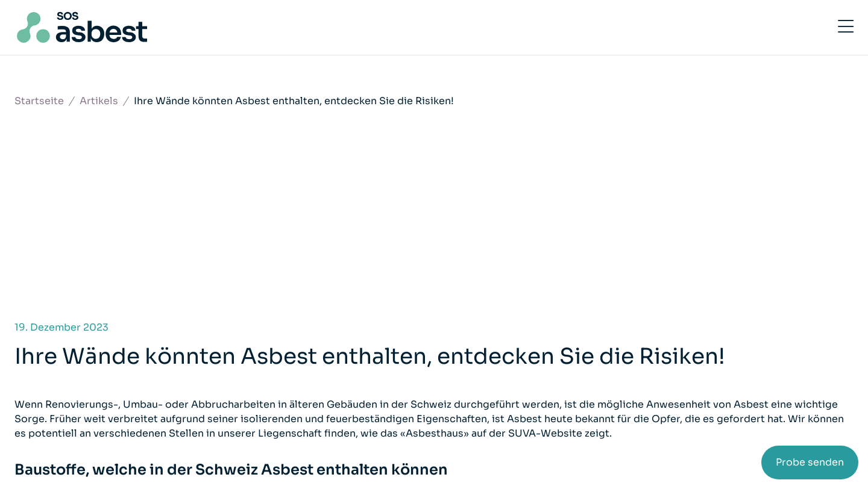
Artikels (99, 101)
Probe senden (810, 462)
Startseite (39, 101)
